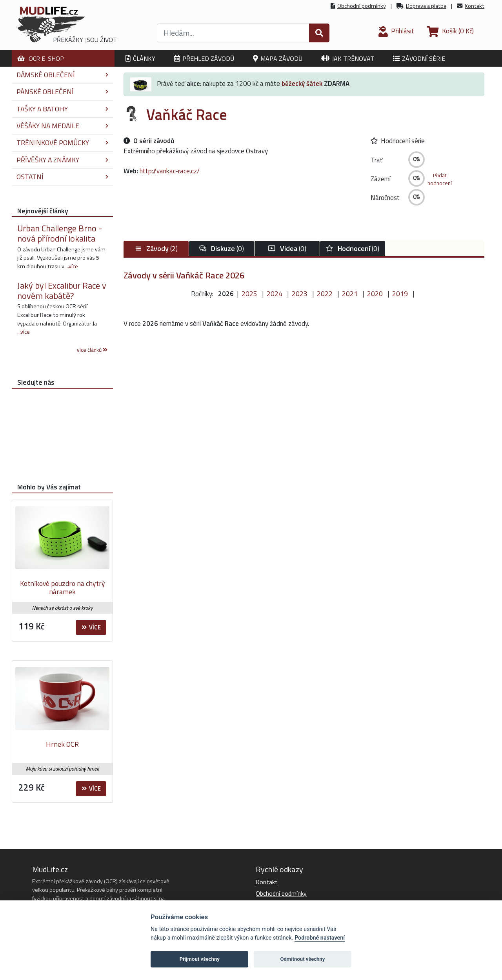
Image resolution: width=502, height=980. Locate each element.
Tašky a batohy (62, 109)
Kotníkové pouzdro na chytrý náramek (63, 588)
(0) (222, 248)
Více (91, 627)
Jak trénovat (348, 58)
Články (140, 58)
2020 (375, 294)
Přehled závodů (204, 58)
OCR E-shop (41, 58)
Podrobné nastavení (320, 938)
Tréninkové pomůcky (62, 143)
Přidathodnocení (440, 179)
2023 (300, 294)
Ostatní (62, 177)
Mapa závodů (278, 58)
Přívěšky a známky (62, 160)
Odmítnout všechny (302, 959)
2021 (350, 294)
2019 (400, 294)
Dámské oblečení (62, 75)
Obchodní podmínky (362, 6)
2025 (249, 294)
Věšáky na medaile (62, 126)
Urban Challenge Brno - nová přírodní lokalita (60, 233)
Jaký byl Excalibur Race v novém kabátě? (62, 291)
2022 (325, 294)
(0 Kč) (450, 31)
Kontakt (475, 6)
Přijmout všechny (200, 959)
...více (72, 266)
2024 (275, 294)
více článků (92, 350)
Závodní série (419, 58)
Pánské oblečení (62, 92)
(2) (156, 248)
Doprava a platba (426, 6)
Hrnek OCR (62, 744)
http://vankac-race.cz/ (170, 171)
